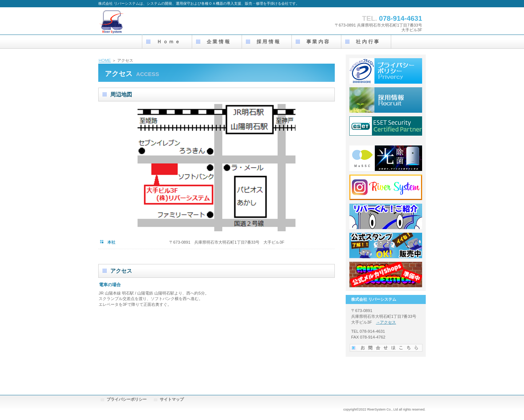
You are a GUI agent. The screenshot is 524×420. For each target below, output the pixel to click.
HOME (105, 60)
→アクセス (386, 322)
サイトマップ (172, 399)
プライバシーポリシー (127, 399)
